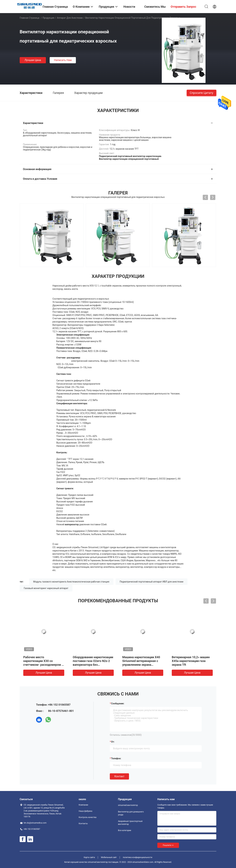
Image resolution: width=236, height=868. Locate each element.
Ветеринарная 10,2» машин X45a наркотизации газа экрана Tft (191, 661)
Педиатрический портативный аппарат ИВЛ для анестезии (152, 582)
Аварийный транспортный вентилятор (130, 823)
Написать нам (63, 60)
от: (113, 742)
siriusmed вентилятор (128, 805)
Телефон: (116, 758)
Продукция (48, 18)
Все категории (125, 830)
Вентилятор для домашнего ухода (131, 813)
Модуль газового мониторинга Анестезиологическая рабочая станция (71, 582)
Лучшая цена (33, 60)
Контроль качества (88, 817)
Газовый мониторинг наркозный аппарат (46, 588)
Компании (83, 805)
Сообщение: (118, 703)
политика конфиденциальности (138, 857)
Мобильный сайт (109, 857)
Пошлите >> (168, 845)
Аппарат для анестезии (70, 18)
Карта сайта (89, 857)
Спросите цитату (202, 93)
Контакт (119, 776)
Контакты (83, 824)
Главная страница (29, 18)
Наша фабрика (85, 811)
